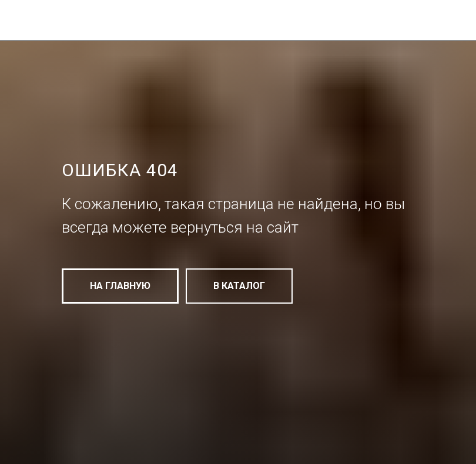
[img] (145, 26)
